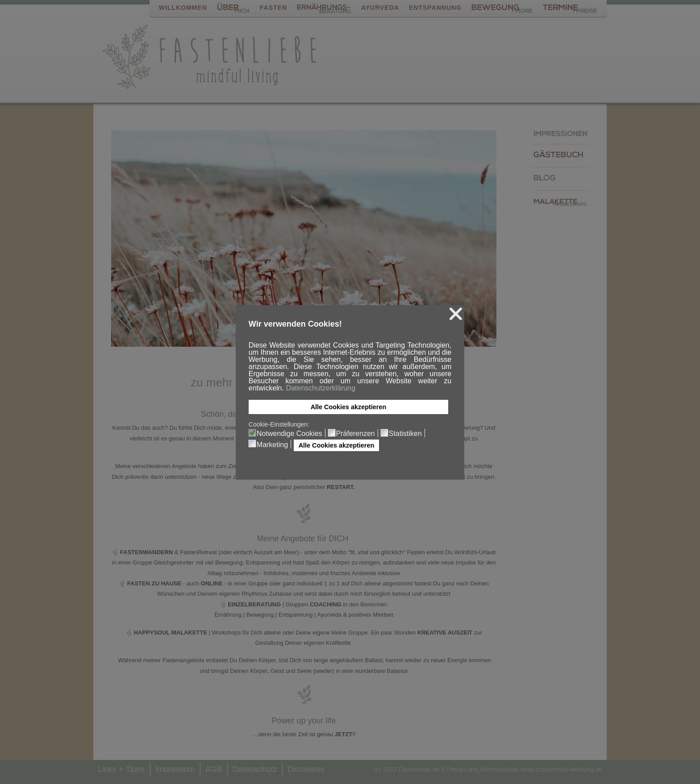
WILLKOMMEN (183, 8)
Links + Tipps (121, 769)
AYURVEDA (380, 8)
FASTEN (273, 8)
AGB (214, 769)
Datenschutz (255, 769)
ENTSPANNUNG (435, 8)
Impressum (175, 769)
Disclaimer (306, 769)
